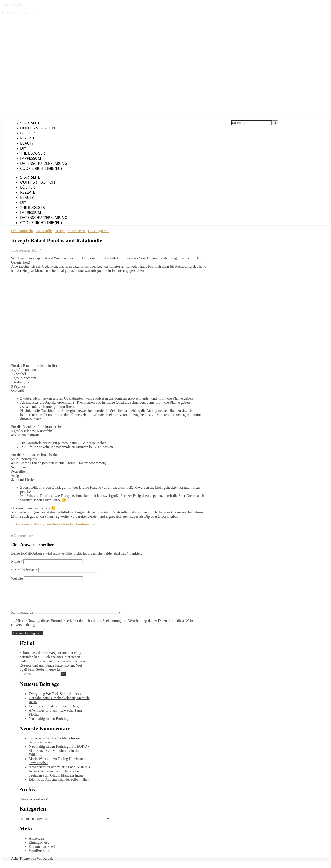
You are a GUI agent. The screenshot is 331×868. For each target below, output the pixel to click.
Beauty (27, 143)
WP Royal (45, 864)
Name (17, 561)
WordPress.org (40, 856)
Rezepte (28, 138)
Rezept (60, 231)
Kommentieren (22, 618)
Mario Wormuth (41, 764)
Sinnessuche (13, 4)
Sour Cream (76, 231)
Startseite (30, 123)
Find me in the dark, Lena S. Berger (55, 712)
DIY (23, 148)
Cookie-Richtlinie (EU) (41, 168)
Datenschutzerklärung (44, 163)
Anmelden (36, 844)
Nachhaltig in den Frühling (49, 724)
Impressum (31, 158)
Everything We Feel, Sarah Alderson (56, 699)
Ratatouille (44, 231)
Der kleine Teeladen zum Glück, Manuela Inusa (56, 779)
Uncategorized (99, 231)
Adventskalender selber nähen (67, 785)
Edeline (34, 785)
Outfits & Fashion (38, 128)
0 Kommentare (22, 536)
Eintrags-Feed (39, 848)
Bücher (27, 133)
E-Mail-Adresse (24, 570)
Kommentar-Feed (42, 852)
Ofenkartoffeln (22, 231)
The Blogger (33, 153)
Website (17, 578)
